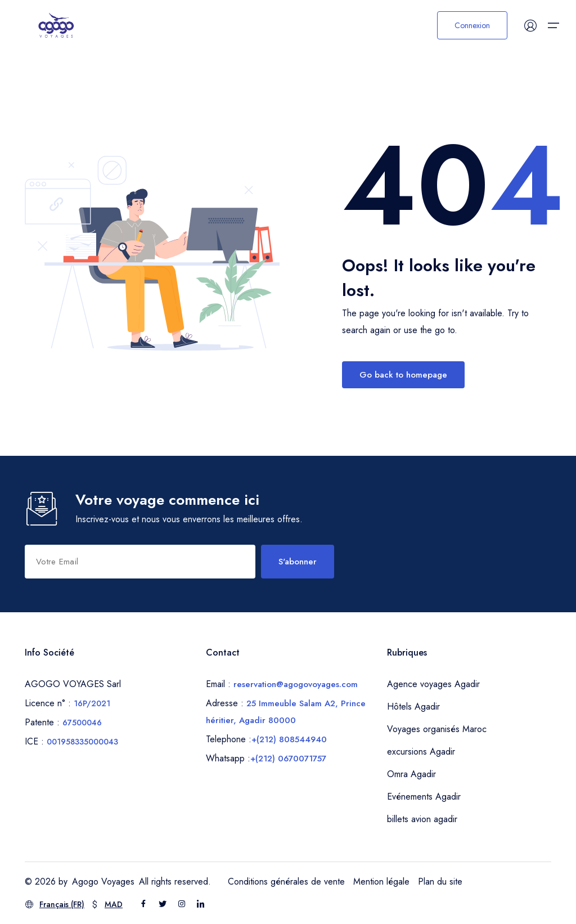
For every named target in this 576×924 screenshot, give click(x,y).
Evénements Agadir (424, 797)
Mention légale (381, 882)
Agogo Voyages (103, 882)
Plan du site (440, 882)
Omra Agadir (411, 774)
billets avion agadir (422, 819)
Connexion (472, 25)
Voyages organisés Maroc (437, 729)
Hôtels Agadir (413, 707)
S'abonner (298, 562)
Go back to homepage (403, 375)
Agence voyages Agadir (433, 684)
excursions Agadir (421, 752)
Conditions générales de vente (286, 882)
